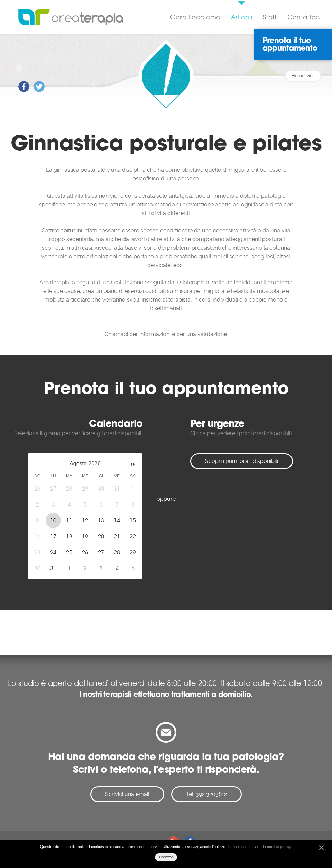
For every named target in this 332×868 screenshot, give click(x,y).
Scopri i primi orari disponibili (242, 461)
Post (19, 81)
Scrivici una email (127, 794)
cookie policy (279, 847)
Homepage (303, 76)
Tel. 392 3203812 (206, 794)
